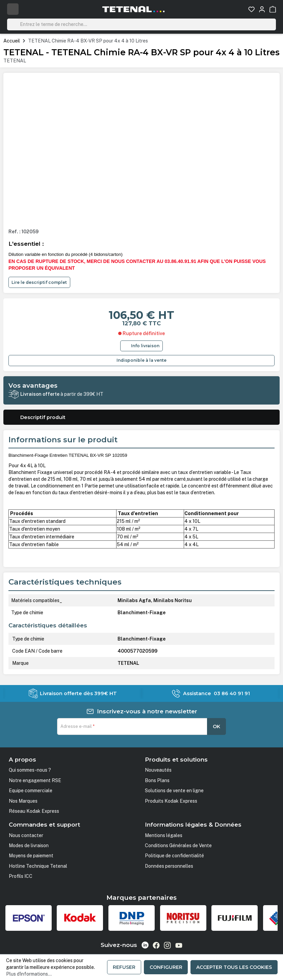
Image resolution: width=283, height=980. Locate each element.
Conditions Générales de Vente (178, 845)
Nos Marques (23, 801)
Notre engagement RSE (35, 780)
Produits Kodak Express (171, 801)
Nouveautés (158, 770)
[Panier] (273, 9)
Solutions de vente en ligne (174, 791)
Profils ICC (21, 876)
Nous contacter (26, 835)
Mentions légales (164, 835)
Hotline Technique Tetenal (38, 866)
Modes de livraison (29, 845)
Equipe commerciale (31, 791)
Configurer (166, 967)
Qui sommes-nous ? (30, 770)
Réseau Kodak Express (34, 811)
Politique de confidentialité (174, 856)
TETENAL (15, 61)
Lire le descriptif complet (39, 282)
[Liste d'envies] (251, 9)
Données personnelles (169, 866)
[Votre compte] (262, 9)
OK (216, 726)
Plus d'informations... (29, 974)
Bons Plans (157, 780)
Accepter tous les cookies (234, 967)
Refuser (124, 967)
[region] (141, 150)
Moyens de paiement (31, 856)
